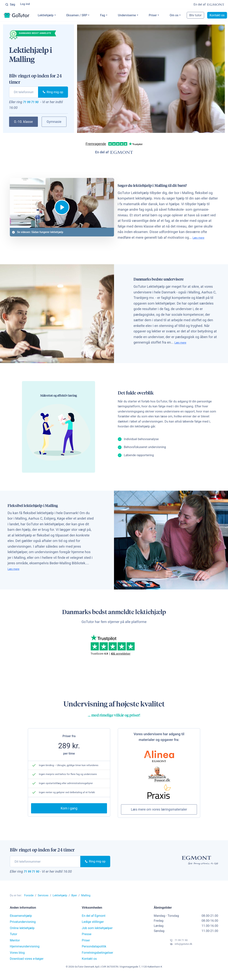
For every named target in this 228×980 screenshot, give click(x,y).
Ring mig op (53, 93)
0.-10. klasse (23, 124)
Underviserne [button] (139, 16)
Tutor (14, 939)
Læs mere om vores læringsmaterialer (159, 812)
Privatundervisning (23, 926)
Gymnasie (54, 124)
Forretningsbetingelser (97, 957)
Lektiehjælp (58, 16)
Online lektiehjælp (22, 933)
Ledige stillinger (93, 926)
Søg (10, 5)
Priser (165, 16)
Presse (87, 939)
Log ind (25, 5)
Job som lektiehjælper (97, 933)
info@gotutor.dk (172, 952)
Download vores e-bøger (27, 963)
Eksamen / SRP (89, 16)
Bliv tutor (207, 16)
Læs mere (134, 241)
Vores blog (17, 957)
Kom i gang (69, 812)
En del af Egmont (94, 920)
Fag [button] (115, 16)
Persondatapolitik (94, 951)
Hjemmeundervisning (25, 951)
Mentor (15, 945)
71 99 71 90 (34, 103)
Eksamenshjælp (21, 920)
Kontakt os (89, 963)
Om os (186, 16)
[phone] (24, 93)
